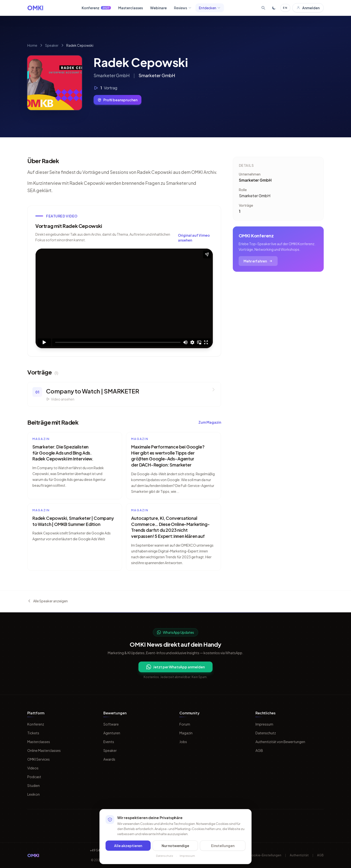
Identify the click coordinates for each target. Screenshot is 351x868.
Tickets (33, 733)
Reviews (183, 8)
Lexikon (34, 794)
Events (109, 742)
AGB (259, 750)
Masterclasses (131, 8)
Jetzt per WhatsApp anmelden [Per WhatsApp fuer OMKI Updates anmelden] (175, 667)
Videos (33, 768)
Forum (185, 724)
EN (285, 8)
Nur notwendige (175, 846)
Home (32, 45)
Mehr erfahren (258, 261)
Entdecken (210, 8)
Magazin (186, 733)
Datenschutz (266, 733)
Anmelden (308, 8)
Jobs (183, 742)
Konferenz (96, 8)
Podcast (34, 777)
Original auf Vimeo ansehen (194, 238)
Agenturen (112, 733)
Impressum (264, 724)
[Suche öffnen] (263, 8)
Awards (109, 759)
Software (111, 724)
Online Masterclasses (44, 750)
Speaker (52, 45)
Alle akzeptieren (128, 846)
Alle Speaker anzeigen (48, 601)
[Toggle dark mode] (274, 8)
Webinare (158, 8)
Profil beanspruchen (117, 100)
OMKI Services (39, 759)
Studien (34, 785)
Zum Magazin (210, 422)
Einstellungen (223, 846)
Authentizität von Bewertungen (280, 742)
